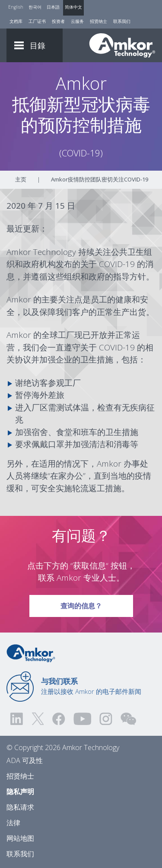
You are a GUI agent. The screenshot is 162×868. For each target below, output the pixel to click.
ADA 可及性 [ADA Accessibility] (25, 760)
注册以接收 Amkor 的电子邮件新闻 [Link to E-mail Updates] (91, 686)
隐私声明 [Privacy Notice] (20, 792)
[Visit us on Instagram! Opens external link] (106, 719)
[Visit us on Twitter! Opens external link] (38, 719)
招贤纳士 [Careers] (98, 21)
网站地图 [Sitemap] (20, 838)
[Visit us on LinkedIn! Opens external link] (17, 719)
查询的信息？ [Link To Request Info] (81, 603)
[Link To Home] (122, 45)
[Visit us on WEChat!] (128, 719)
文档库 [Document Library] (16, 21)
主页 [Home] (21, 179)
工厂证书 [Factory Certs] (37, 21)
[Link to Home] (31, 652)
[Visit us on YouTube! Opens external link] (82, 719)
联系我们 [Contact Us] (122, 21)
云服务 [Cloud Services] (77, 21)
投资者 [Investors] (58, 21)
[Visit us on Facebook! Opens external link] (58, 719)
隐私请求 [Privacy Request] (20, 807)
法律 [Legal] (13, 823)
